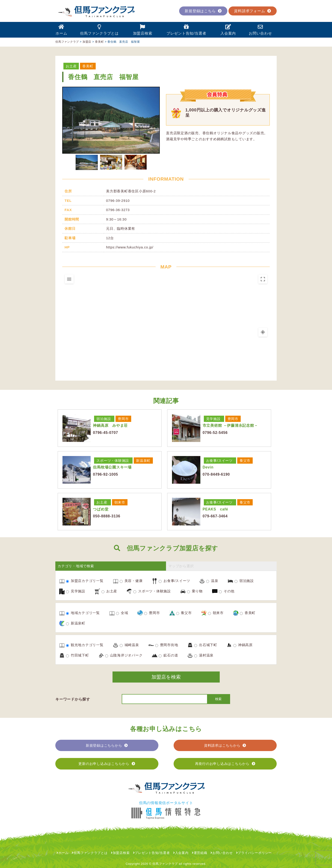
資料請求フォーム (253, 11)
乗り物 (195, 591)
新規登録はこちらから (107, 745)
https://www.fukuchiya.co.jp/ (130, 247)
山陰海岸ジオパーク (124, 655)
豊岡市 (123, 419)
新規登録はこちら (203, 11)
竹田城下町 (77, 655)
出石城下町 (206, 645)
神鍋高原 (243, 645)
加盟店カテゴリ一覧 (85, 581)
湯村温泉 (204, 655)
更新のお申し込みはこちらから (107, 764)
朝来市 (120, 502)
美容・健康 (131, 581)
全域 (122, 613)
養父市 (245, 461)
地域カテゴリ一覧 (83, 613)
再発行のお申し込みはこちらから (225, 764)
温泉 (212, 581)
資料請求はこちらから (225, 745)
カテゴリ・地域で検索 (76, 566)
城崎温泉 (129, 645)
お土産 (71, 66)
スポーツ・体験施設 (113, 461)
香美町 (88, 66)
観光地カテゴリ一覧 (85, 645)
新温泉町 (143, 461)
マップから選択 (181, 566)
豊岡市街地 (167, 645)
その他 (227, 591)
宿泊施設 (104, 419)
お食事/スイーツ (219, 461)
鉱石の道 (168, 655)
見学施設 (213, 419)
